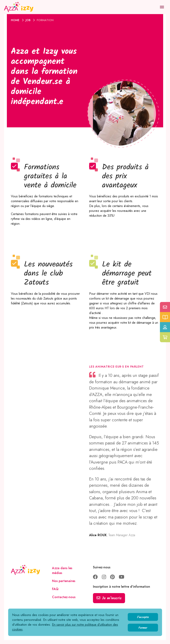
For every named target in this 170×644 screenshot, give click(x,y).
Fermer (143, 628)
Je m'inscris (109, 598)
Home (16, 20)
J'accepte (143, 617)
